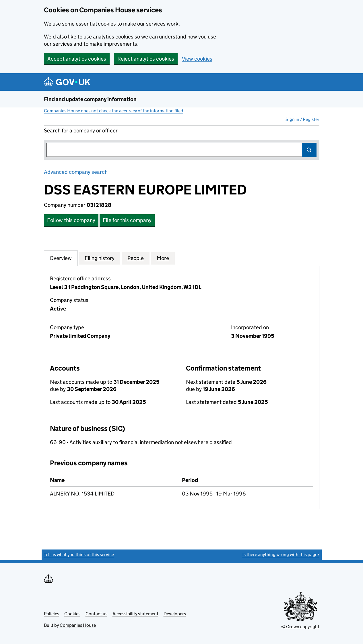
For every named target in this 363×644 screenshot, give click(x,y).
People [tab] (136, 258)
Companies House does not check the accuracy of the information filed (113, 111)
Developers (175, 614)
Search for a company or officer (81, 131)
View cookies (197, 59)
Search (309, 150)
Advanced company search (76, 172)
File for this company (127, 220)
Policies (52, 614)
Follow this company (71, 220)
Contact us (96, 614)
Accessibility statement (135, 614)
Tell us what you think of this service (79, 555)
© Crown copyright (300, 627)
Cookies (72, 614)
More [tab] (163, 258)
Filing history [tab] (100, 258)
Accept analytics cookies (77, 59)
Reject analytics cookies (146, 59)
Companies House (78, 625)
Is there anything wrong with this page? (281, 555)
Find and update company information (90, 99)
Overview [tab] (61, 258)
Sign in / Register (302, 119)
